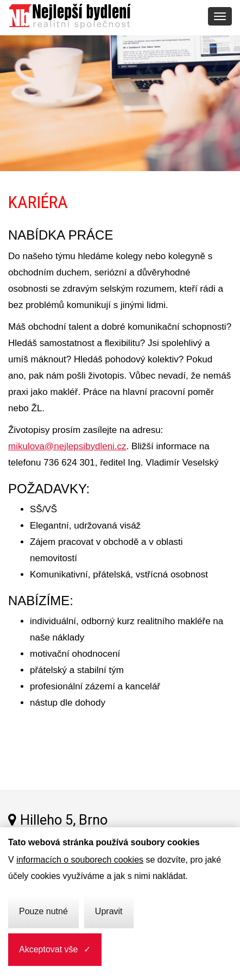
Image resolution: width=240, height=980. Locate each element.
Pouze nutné (43, 911)
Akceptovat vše (49, 949)
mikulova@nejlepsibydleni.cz (67, 446)
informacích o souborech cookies (80, 860)
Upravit (109, 911)
